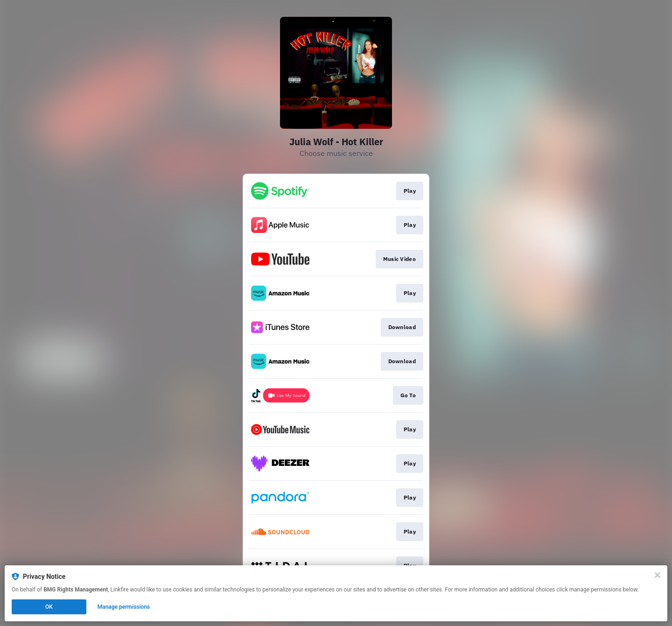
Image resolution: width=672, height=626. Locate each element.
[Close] (658, 575)
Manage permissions (124, 607)
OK (49, 607)
